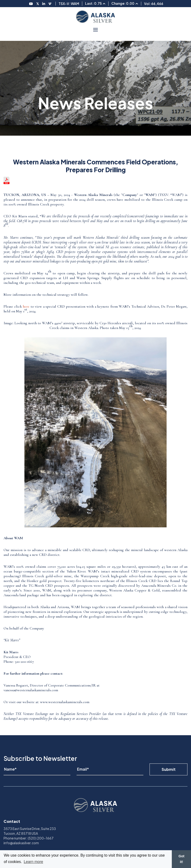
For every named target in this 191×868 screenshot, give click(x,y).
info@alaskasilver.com (21, 843)
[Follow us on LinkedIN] (44, 4)
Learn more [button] (33, 862)
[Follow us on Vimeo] (50, 4)
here (26, 306)
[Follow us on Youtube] (31, 4)
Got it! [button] (181, 859)
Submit (169, 769)
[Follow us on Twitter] (38, 4)
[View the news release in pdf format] (7, 183)
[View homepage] (95, 17)
